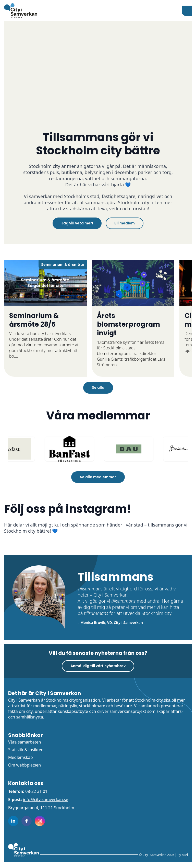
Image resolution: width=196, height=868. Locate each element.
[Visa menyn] (187, 11)
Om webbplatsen (24, 765)
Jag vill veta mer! (77, 223)
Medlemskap (21, 757)
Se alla (98, 387)
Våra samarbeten (24, 742)
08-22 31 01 (36, 791)
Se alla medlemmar (98, 477)
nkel (185, 855)
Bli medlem (125, 223)
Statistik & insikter (25, 750)
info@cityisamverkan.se (46, 800)
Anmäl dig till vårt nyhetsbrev (98, 666)
